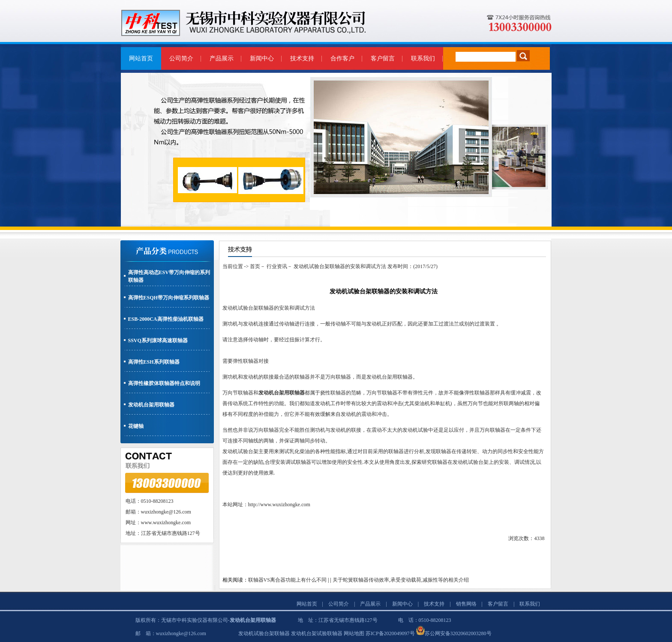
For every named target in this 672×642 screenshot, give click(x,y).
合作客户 (342, 58)
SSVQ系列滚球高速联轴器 (158, 340)
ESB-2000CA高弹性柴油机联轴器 (166, 319)
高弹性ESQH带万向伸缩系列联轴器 (169, 298)
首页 (255, 266)
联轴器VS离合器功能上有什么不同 (287, 580)
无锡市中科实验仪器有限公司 (195, 620)
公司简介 (181, 58)
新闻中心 (262, 58)
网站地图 (354, 633)
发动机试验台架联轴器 (264, 633)
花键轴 (136, 426)
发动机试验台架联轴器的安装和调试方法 (340, 266)
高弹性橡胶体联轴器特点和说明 (164, 383)
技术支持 (302, 58)
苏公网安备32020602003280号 (458, 633)
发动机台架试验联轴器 (317, 633)
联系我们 (423, 58)
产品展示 (222, 58)
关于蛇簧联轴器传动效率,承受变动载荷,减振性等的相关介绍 (401, 580)
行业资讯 (277, 266)
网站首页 (141, 58)
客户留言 (383, 58)
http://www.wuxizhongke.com (279, 505)
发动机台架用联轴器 (151, 405)
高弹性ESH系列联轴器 (154, 362)
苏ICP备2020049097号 (390, 633)
